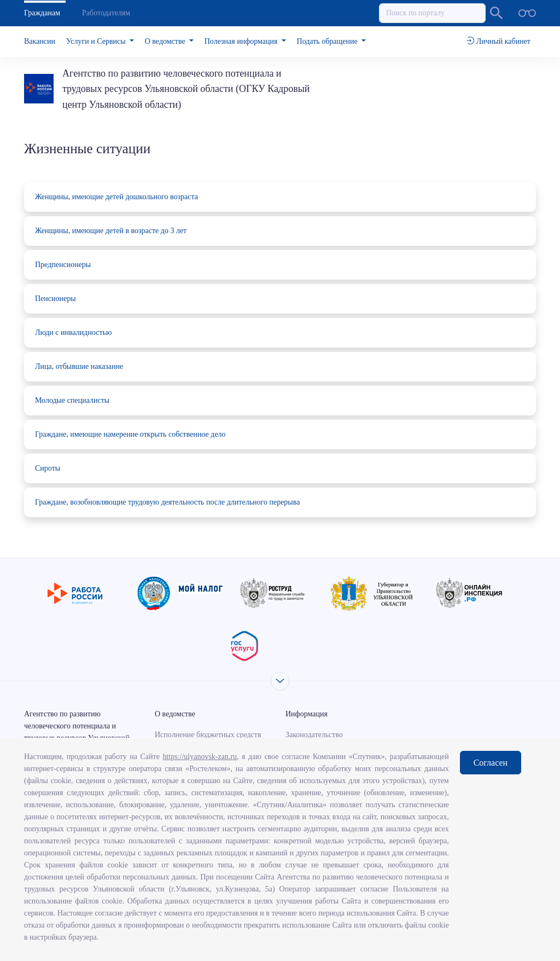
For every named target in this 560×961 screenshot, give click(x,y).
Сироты (48, 468)
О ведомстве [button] (166, 41)
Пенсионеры (56, 299)
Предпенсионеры (63, 265)
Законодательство (314, 735)
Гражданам (42, 13)
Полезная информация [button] (242, 41)
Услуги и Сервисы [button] (97, 41)
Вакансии (40, 41)
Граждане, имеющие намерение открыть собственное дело (130, 434)
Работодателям (106, 13)
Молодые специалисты (72, 400)
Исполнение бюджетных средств (208, 735)
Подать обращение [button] (328, 41)
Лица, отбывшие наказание (79, 366)
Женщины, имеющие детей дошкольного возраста (116, 197)
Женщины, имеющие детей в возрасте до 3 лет (111, 231)
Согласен (491, 763)
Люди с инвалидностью (73, 332)
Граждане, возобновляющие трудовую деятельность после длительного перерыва (167, 502)
